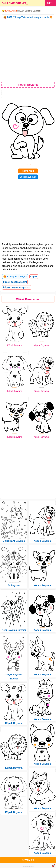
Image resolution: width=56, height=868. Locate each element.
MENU (51, 3)
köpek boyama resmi (15, 282)
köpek (34, 277)
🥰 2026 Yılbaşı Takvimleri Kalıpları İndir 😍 (28, 17)
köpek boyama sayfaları (17, 287)
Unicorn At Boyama (14, 541)
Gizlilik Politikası (28, 867)
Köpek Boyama (15, 345)
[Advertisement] (28, 51)
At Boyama (14, 585)
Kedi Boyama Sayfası (14, 630)
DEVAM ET (28, 860)
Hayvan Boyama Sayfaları (29, 11)
